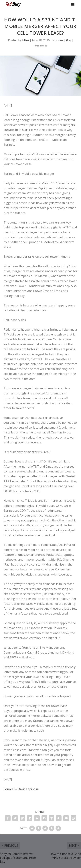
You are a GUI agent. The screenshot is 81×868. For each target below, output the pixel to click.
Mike (26, 40)
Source (8, 789)
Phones (58, 40)
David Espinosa (28, 789)
